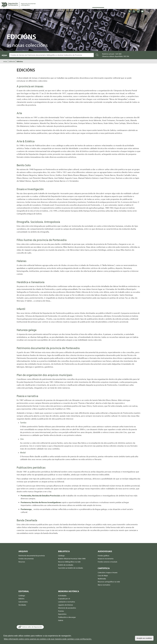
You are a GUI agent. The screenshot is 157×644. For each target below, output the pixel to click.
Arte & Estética (26, 141)
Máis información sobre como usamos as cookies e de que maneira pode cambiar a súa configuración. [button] (48, 639)
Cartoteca (86, 11)
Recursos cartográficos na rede (109, 582)
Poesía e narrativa (27, 396)
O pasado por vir (64, 599)
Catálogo (61, 556)
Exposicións (62, 614)
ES (154, 11)
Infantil (21, 309)
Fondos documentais (26, 559)
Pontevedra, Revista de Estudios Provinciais (40, 496)
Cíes (22, 439)
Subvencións (23, 602)
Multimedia (102, 579)
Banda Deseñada (27, 520)
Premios (61, 611)
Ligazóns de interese (66, 605)
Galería (61, 620)
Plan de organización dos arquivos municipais (45, 375)
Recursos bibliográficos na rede (69, 562)
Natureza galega (27, 330)
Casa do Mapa (103, 576)
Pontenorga (26, 509)
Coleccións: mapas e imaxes (108, 572)
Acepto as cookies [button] (144, 638)
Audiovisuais (72, 11)
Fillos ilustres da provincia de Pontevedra (42, 240)
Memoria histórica (114, 11)
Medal (23, 453)
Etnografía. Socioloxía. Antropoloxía (38, 222)
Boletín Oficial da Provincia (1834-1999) (72, 559)
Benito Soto (24, 165)
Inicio (37, 11)
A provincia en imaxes (30, 86)
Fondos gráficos (104, 556)
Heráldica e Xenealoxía (31, 282)
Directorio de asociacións (67, 608)
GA (151, 11)
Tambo (23, 423)
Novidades (22, 605)
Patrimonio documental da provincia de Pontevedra (48, 348)
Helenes (22, 261)
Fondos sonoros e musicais (108, 562)
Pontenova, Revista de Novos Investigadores (41, 502)
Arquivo (47, 11)
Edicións (20, 61)
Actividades (62, 596)
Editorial (98, 11)
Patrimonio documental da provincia (32, 556)
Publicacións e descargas (67, 617)
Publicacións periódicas (31, 467)
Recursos (22, 562)
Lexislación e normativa (67, 602)
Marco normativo (104, 585)
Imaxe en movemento (106, 559)
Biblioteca (58, 11)
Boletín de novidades (66, 565)
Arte (19, 113)
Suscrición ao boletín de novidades (71, 568)
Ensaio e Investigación (30, 189)
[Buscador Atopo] (51, 55)
